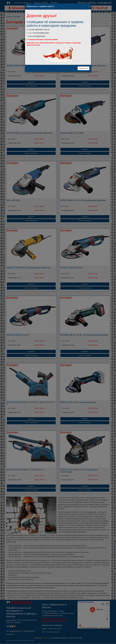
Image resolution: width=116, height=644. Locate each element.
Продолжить (83, 68)
